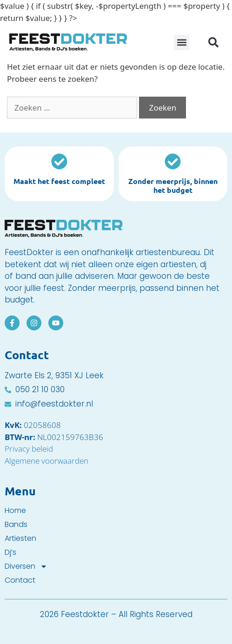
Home (15, 511)
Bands (16, 525)
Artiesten (20, 539)
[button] (182, 43)
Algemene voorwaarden (46, 461)
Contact (20, 580)
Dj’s (10, 552)
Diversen (26, 566)
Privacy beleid (29, 449)
